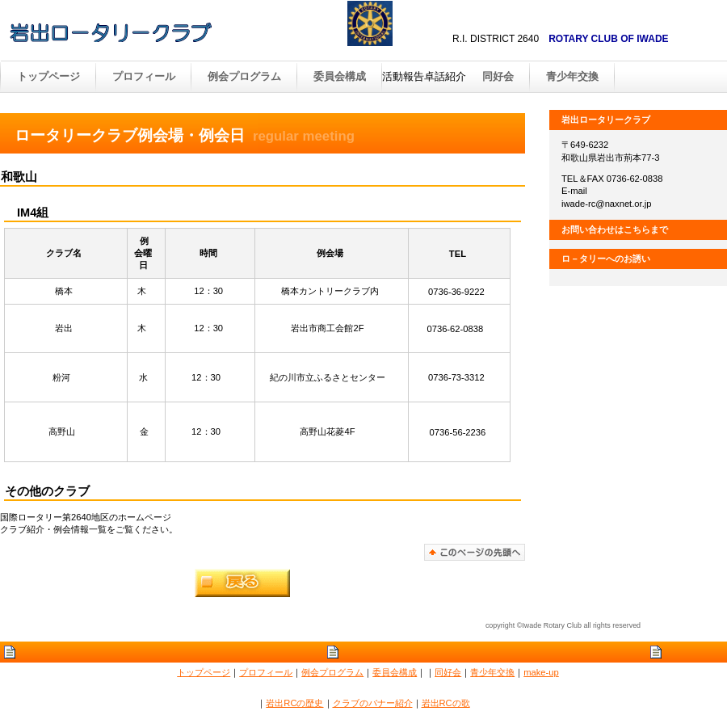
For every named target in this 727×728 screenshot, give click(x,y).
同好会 (498, 76)
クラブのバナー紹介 (373, 703)
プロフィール (266, 672)
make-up (541, 672)
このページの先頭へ (475, 552)
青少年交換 (572, 76)
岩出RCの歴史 (294, 703)
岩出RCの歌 (446, 703)
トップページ (204, 672)
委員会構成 (395, 672)
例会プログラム (332, 672)
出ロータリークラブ (178, 32)
